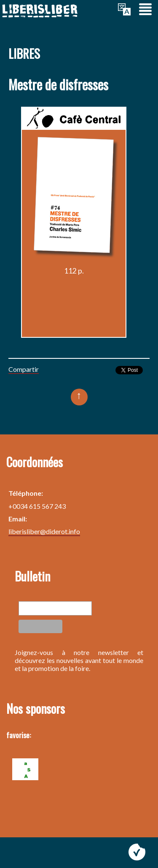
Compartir (24, 369)
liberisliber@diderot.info (44, 531)
